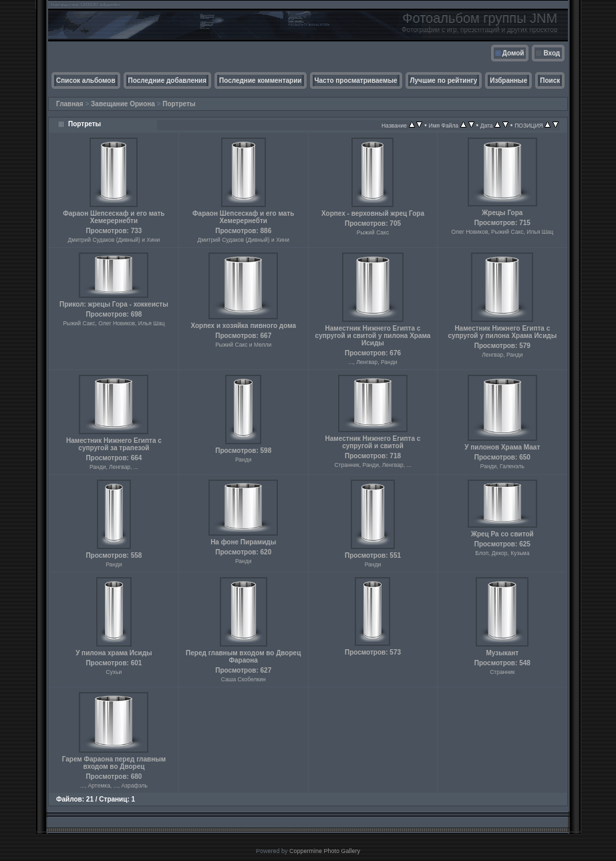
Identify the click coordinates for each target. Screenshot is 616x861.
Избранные (508, 80)
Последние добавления (167, 80)
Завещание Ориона (123, 104)
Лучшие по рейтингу (444, 80)
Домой (513, 53)
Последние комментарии (261, 80)
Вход (552, 53)
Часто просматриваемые (356, 80)
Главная (70, 104)
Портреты (179, 104)
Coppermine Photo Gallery (325, 851)
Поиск (550, 80)
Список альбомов (86, 80)
